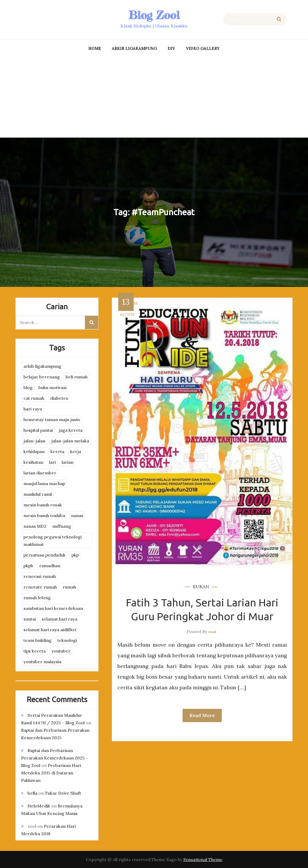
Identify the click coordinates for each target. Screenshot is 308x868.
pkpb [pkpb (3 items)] (28, 566)
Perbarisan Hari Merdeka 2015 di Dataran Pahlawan (51, 773)
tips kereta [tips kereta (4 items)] (35, 651)
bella (32, 793)
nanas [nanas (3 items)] (77, 515)
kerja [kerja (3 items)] (76, 451)
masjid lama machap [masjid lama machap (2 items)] (44, 483)
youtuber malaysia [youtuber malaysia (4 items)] (42, 662)
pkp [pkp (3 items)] (75, 555)
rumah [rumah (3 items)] (69, 587)
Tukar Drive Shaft (63, 793)
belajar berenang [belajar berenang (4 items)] (42, 377)
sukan (201, 587)
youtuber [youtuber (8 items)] (61, 651)
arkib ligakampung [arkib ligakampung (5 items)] (42, 366)
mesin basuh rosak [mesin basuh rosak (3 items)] (43, 505)
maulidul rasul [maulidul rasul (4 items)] (38, 494)
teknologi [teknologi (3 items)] (67, 640)
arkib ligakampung (134, 48)
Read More (202, 715)
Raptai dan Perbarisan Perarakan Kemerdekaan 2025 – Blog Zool (55, 758)
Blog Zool (154, 15)
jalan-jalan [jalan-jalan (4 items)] (34, 441)
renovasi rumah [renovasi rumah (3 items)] (40, 576)
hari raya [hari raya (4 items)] (33, 409)
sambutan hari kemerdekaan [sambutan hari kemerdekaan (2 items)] (53, 608)
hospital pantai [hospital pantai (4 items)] (38, 430)
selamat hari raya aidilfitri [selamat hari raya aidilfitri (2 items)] (50, 630)
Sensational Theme (203, 859)
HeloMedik (39, 806)
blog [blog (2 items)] (28, 387)
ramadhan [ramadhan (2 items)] (50, 566)
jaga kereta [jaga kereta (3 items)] (71, 430)
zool (212, 632)
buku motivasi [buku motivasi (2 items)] (52, 387)
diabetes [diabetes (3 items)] (59, 398)
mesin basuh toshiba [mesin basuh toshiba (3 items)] (44, 515)
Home (95, 48)
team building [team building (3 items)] (37, 640)
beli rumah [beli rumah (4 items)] (77, 377)
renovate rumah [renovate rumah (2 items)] (40, 587)
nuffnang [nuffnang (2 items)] (62, 526)
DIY (171, 48)
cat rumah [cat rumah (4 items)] (34, 398)
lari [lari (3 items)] (52, 462)
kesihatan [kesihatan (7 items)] (33, 462)
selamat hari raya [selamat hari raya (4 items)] (60, 619)
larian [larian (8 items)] (68, 462)
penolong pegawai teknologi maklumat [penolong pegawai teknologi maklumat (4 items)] (53, 541)
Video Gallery (203, 48)
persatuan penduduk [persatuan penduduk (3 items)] (45, 555)
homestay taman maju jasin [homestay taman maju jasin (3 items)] (52, 419)
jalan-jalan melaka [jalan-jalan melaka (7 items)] (70, 441)
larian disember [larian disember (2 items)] (40, 473)
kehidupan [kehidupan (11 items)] (34, 451)
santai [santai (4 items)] (30, 619)
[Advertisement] (154, 96)
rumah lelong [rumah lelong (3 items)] (37, 598)
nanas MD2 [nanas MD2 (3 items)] (35, 526)
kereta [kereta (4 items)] (57, 451)
